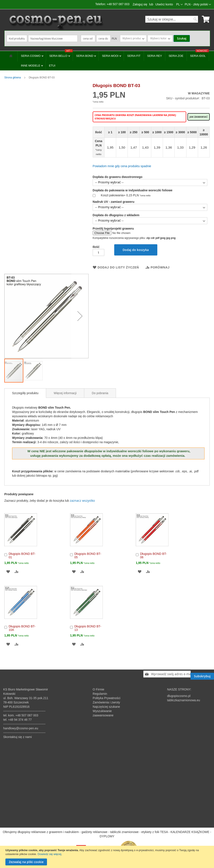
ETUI (52, 66)
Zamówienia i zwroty (106, 702)
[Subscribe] (202, 674)
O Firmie (98, 689)
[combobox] (172, 19)
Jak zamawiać (199, 117)
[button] (198, 5)
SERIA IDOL (199, 54)
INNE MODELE (31, 66)
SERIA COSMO (31, 56)
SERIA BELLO (61, 54)
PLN (114, 39)
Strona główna (13, 78)
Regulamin (100, 694)
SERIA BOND (85, 56)
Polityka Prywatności (106, 698)
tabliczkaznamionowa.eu (184, 700)
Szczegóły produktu (25, 393)
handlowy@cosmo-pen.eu (21, 728)
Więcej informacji (65, 393)
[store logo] (56, 22)
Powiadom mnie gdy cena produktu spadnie (122, 166)
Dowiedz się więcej (50, 854)
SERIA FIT (134, 56)
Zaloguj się (140, 4)
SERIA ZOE (176, 56)
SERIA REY (155, 56)
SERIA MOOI (111, 56)
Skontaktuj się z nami (17, 737)
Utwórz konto (164, 4)
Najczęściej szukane (106, 707)
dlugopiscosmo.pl (179, 696)
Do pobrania (100, 393)
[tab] (25, 393)
